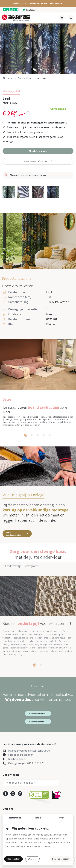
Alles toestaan (13, 859)
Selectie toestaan (61, 859)
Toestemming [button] (14, 818)
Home (7, 78)
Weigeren (32, 859)
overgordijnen (25, 78)
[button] (38, 3)
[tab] (35, 69)
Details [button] (38, 818)
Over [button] (61, 818)
